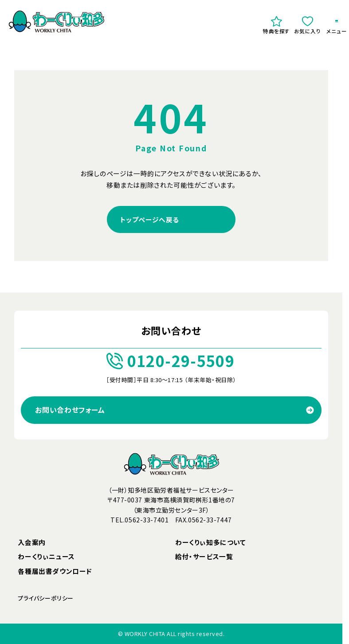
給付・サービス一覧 (204, 557)
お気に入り (308, 25)
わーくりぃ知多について (211, 542)
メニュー (337, 28)
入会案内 (31, 542)
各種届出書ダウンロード (55, 571)
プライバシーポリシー (45, 598)
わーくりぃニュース (46, 557)
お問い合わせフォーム (70, 410)
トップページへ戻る (150, 219)
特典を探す (276, 25)
